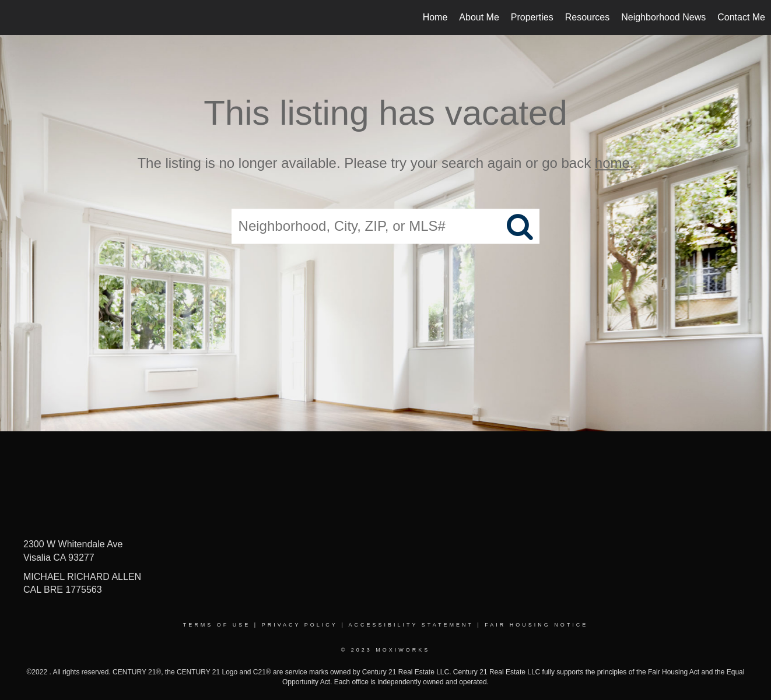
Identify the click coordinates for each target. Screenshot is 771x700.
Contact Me (741, 17)
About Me (479, 17)
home (612, 163)
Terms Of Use (217, 625)
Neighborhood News (663, 17)
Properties (532, 17)
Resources (587, 17)
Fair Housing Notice (536, 625)
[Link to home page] (15, 17)
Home (435, 17)
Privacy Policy (300, 625)
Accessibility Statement (411, 625)
